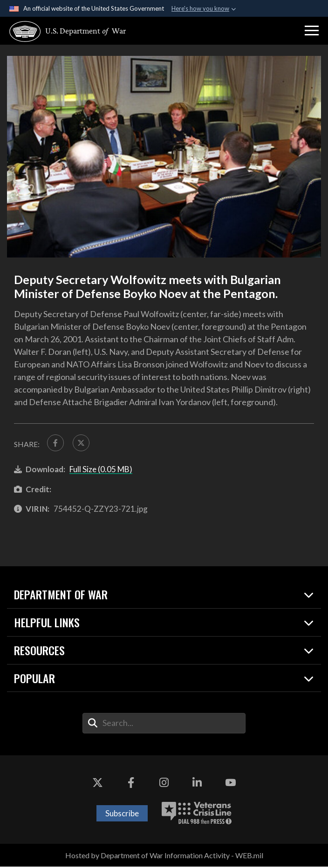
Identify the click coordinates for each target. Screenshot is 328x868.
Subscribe (122, 815)
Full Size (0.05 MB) (101, 471)
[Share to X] (84, 444)
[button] (312, 31)
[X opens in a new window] (98, 785)
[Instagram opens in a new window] (164, 785)
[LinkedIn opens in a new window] (197, 785)
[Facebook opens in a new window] (131, 785)
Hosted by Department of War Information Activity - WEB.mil (164, 857)
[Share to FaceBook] (56, 444)
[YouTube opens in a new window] (230, 785)
